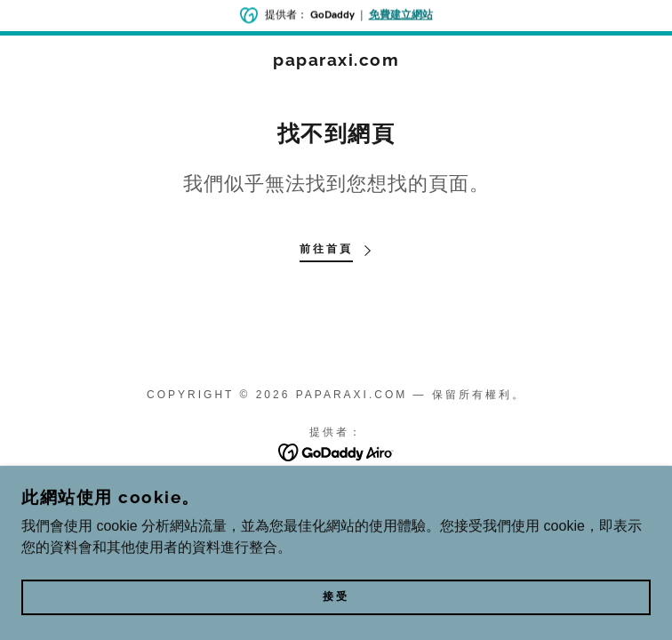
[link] (336, 60)
